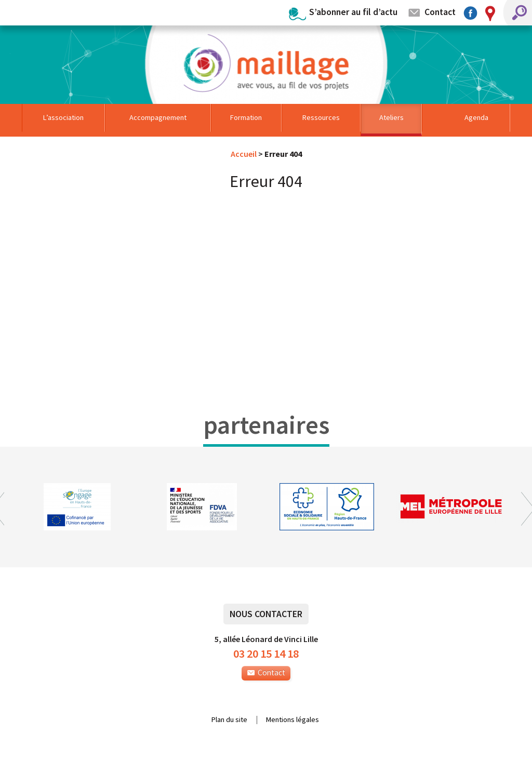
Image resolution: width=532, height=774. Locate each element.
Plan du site (229, 720)
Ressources (321, 117)
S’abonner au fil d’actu (353, 12)
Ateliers (391, 117)
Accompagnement (158, 117)
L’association (63, 117)
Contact (440, 12)
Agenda (476, 117)
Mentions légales (292, 720)
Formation (246, 117)
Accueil (244, 154)
